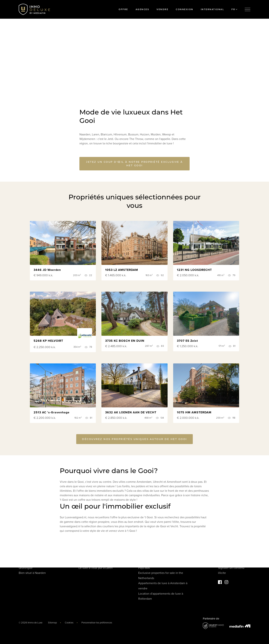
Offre (123, 9)
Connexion (185, 9)
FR (234, 9)
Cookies (69, 623)
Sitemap (52, 623)
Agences (142, 9)
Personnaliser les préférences (97, 623)
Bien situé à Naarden (32, 573)
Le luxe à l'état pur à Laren (96, 568)
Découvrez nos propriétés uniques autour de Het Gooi (134, 440)
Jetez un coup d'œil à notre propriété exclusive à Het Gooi (134, 164)
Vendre (162, 9)
